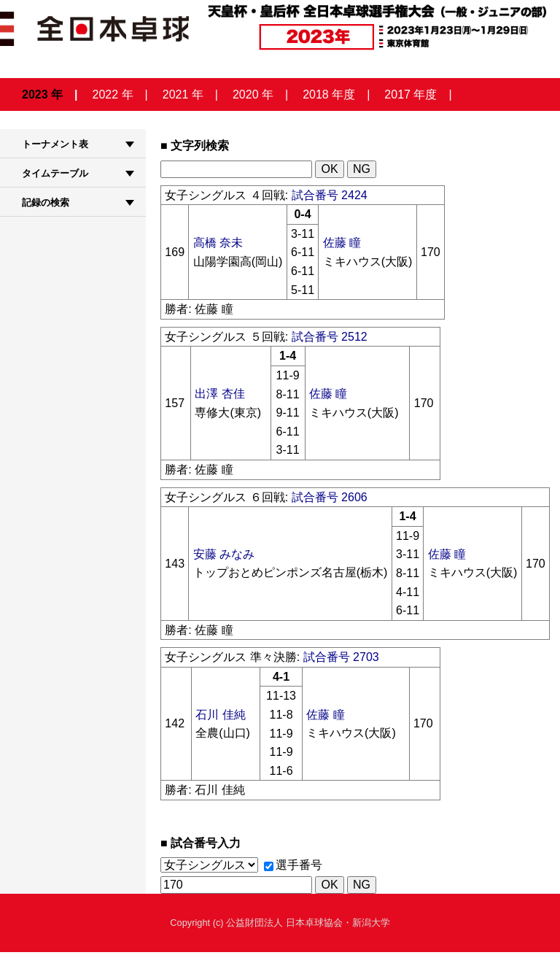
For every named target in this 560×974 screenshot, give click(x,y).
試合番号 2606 (330, 497)
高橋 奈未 (218, 243)
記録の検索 (46, 202)
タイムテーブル (55, 173)
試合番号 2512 (330, 337)
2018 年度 (329, 94)
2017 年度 (411, 94)
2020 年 (253, 94)
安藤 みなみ (224, 554)
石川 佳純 (220, 715)
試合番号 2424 (330, 195)
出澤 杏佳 (219, 394)
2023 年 (42, 94)
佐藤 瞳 (342, 243)
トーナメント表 (55, 144)
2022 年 (113, 94)
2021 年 (183, 94)
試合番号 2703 (341, 657)
